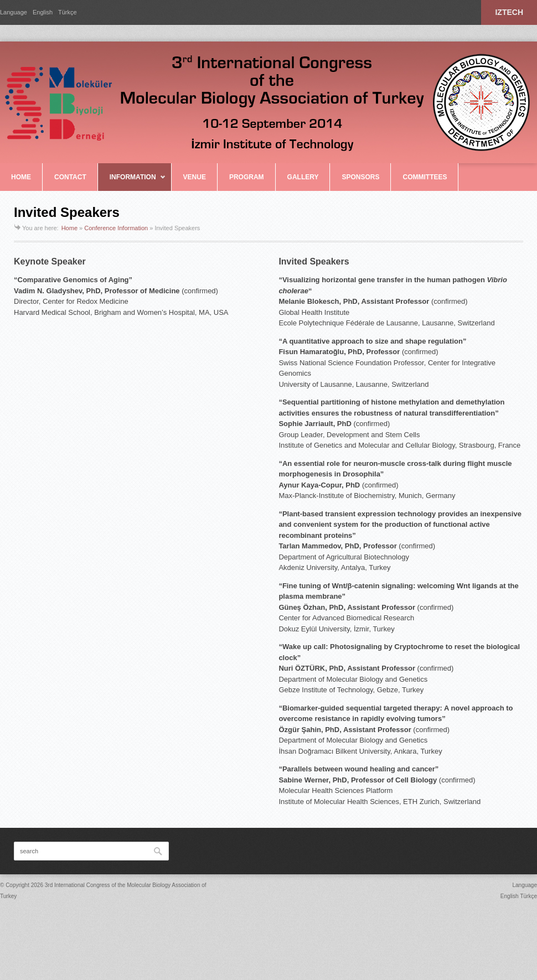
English (43, 12)
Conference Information (116, 228)
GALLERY (303, 177)
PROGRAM (247, 177)
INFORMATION (132, 182)
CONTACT (70, 177)
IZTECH (509, 12)
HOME (21, 177)
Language (14, 12)
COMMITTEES (425, 177)
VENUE (195, 177)
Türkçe (68, 12)
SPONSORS (360, 177)
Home (69, 228)
